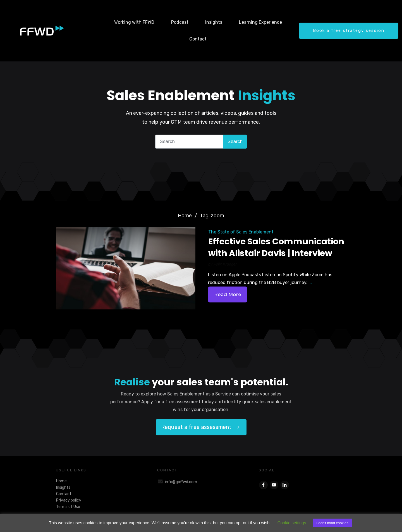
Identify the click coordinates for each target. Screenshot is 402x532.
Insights (63, 487)
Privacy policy (69, 500)
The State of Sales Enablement (241, 232)
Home (61, 481)
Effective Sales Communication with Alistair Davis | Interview (276, 247)
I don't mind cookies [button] (332, 523)
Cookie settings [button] (292, 523)
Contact (64, 494)
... (310, 282)
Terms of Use (68, 507)
